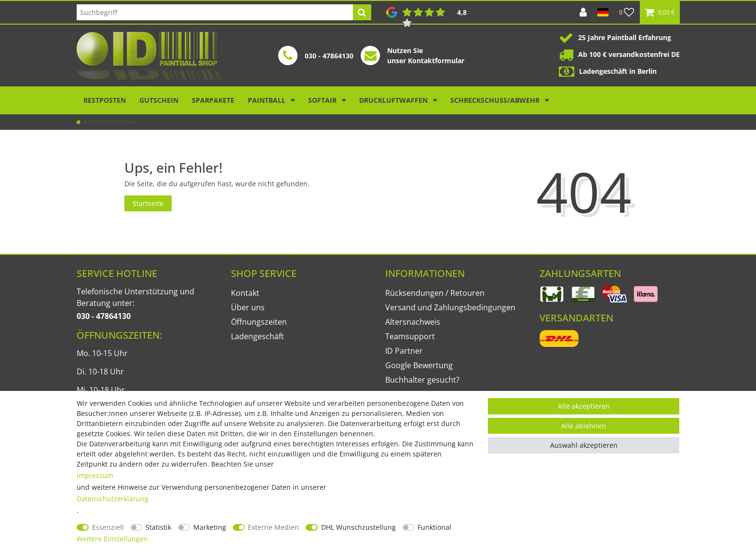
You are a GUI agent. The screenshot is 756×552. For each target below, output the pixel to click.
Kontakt (245, 293)
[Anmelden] (583, 12)
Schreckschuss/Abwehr (496, 100)
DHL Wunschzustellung (358, 527)
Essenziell (108, 527)
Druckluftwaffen (394, 100)
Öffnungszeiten (259, 322)
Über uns (248, 307)
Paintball (268, 100)
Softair (323, 100)
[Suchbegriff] (215, 12)
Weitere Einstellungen (112, 539)
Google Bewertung (419, 365)
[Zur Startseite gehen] (79, 122)
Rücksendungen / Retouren (435, 293)
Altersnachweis (413, 322)
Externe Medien (273, 527)
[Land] (603, 12)
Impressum (95, 476)
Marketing (210, 527)
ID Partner (404, 351)
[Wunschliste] (627, 12)
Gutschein (159, 100)
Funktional (434, 527)
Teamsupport (410, 336)
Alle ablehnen (584, 426)
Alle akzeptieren (584, 406)
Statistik (158, 527)
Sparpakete (213, 100)
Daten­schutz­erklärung (113, 499)
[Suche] (362, 12)
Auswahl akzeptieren (584, 445)
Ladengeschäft (257, 336)
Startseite (148, 203)
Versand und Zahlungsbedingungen (450, 307)
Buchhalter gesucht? (422, 380)
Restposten (105, 100)
